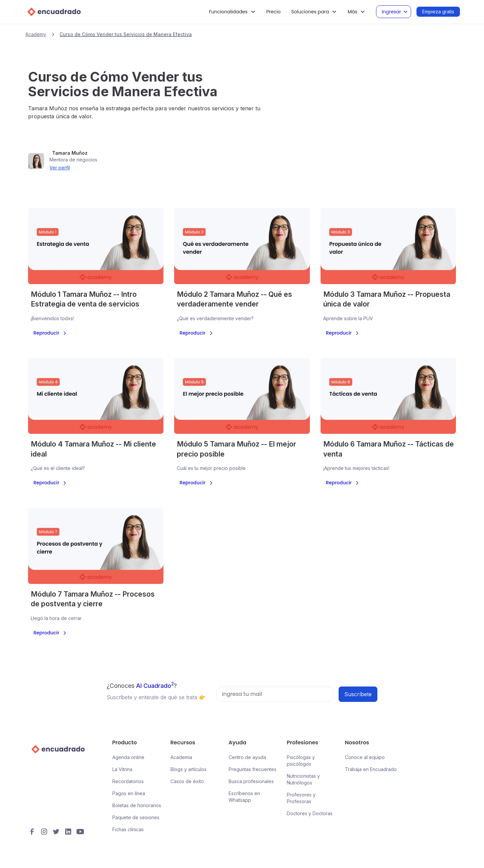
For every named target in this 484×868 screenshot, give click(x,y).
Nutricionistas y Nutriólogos (303, 779)
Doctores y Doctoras (310, 813)
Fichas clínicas (128, 829)
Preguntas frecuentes (253, 769)
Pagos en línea (129, 793)
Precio (274, 12)
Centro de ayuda (247, 757)
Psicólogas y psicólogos (301, 761)
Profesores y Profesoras (301, 798)
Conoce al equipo (365, 757)
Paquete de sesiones (136, 817)
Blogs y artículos (189, 769)
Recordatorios (128, 781)
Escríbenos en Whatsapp (244, 797)
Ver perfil (60, 168)
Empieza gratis (438, 12)
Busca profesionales (251, 781)
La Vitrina (122, 769)
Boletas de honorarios (137, 805)
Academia (181, 757)
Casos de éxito (187, 781)
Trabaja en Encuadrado (371, 769)
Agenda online (128, 757)
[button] (232, 12)
